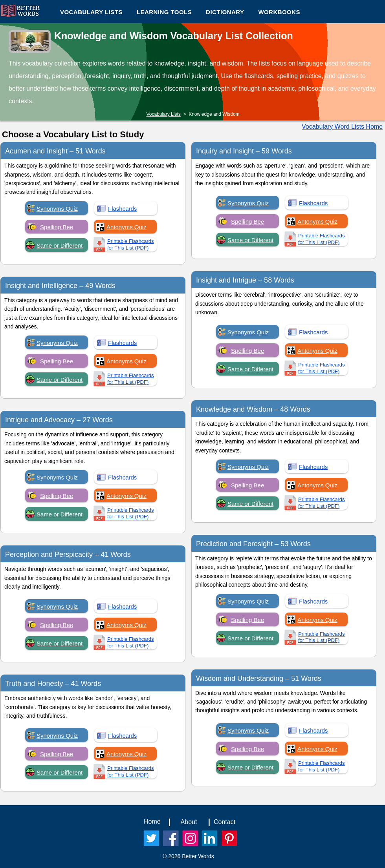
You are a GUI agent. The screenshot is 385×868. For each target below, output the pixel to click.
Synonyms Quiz (57, 209)
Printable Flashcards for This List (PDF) (131, 244)
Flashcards (122, 209)
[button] (164, 12)
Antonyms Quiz (126, 227)
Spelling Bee (57, 227)
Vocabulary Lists (163, 114)
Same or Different (60, 245)
